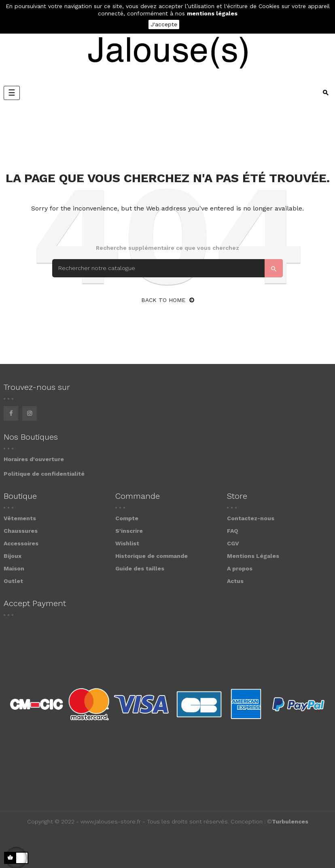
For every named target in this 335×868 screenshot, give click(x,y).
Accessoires (21, 543)
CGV (233, 543)
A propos (240, 568)
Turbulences (290, 821)
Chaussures (21, 531)
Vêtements (20, 518)
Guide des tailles (140, 568)
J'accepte (164, 24)
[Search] (167, 268)
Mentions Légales (253, 556)
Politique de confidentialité (44, 474)
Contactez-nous (251, 518)
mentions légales (212, 13)
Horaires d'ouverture (34, 459)
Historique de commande (152, 556)
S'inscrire (129, 531)
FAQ (233, 531)
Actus (235, 581)
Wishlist (127, 543)
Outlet (13, 581)
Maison (14, 568)
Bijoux (13, 556)
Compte (127, 518)
